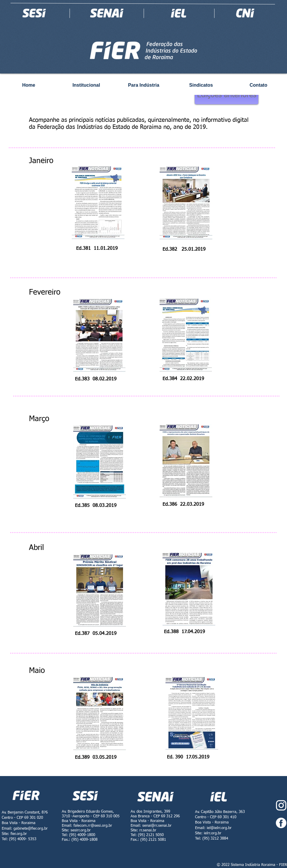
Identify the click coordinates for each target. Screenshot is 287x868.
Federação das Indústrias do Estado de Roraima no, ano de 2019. (123, 127)
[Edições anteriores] (227, 95)
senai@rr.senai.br (157, 826)
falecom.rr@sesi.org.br (93, 826)
